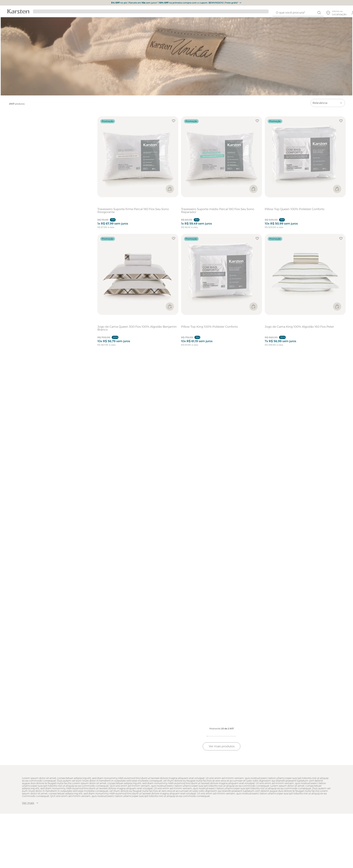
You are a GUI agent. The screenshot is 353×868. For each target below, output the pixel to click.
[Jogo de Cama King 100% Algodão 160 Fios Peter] (305, 292)
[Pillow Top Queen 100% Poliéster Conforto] (305, 174)
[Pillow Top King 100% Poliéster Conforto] (222, 292)
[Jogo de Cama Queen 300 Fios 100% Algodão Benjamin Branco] (138, 292)
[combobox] (298, 13)
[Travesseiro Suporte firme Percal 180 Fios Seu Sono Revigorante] (138, 174)
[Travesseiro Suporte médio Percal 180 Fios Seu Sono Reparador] (222, 174)
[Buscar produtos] (319, 13)
